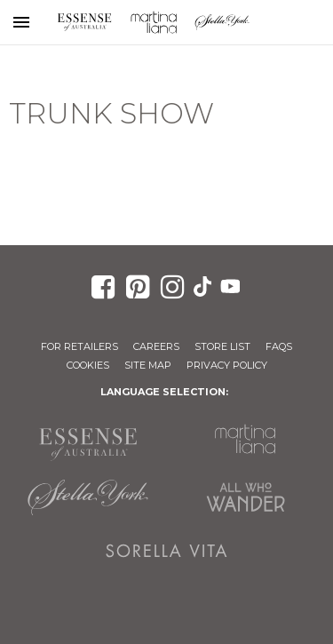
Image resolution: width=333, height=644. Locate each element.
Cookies (88, 365)
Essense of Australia (84, 22)
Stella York (223, 22)
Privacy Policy (227, 365)
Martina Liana (154, 22)
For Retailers (79, 346)
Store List (222, 346)
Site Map (148, 365)
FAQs (279, 346)
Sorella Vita (167, 551)
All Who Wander (246, 497)
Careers (156, 346)
